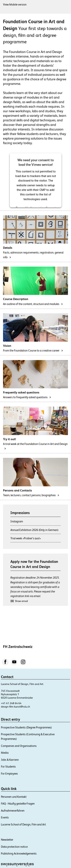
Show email (21, 601)
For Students (8, 767)
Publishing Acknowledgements (19, 853)
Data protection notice (14, 847)
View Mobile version (15, 4)
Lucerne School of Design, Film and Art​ (23, 824)
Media (5, 753)
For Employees (9, 774)
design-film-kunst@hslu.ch (16, 707)
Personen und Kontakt (14, 797)
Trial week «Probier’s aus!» (26, 538)
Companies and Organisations (19, 746)
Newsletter (7, 840)
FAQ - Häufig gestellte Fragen (18, 804)
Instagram (17, 521)
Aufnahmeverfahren (13, 811)
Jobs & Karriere (10, 760)
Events (5, 817)
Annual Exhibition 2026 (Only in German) (34, 530)
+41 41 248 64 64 (11, 703)
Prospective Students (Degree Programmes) (26, 727)
